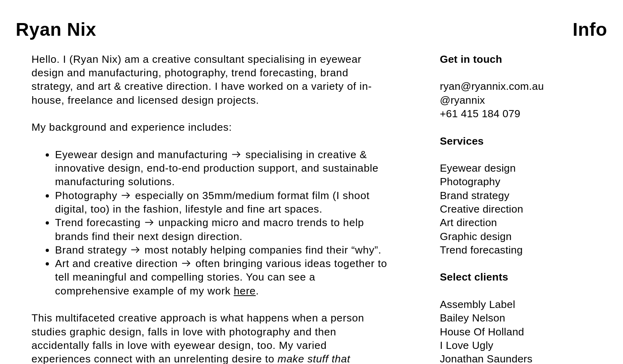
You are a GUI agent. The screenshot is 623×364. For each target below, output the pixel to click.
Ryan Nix (56, 29)
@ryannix (462, 100)
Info (590, 29)
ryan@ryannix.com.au (492, 86)
